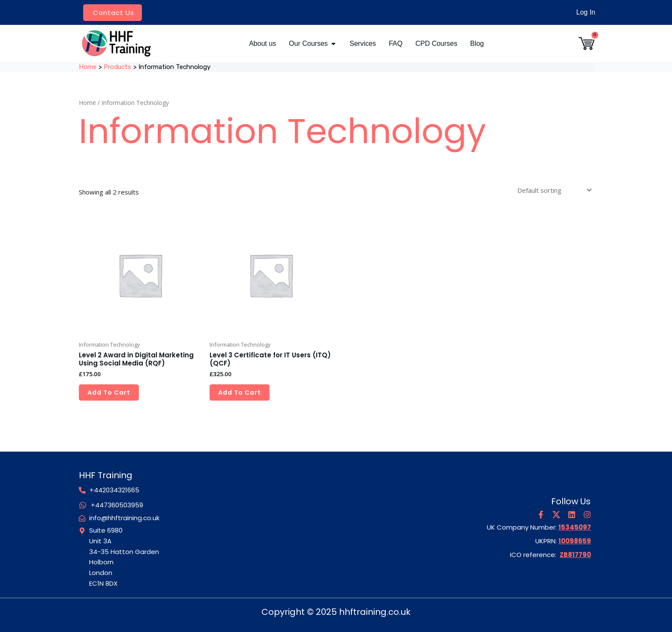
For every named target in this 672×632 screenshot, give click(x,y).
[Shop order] (553, 190)
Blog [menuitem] (477, 43)
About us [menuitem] (262, 43)
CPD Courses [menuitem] (436, 43)
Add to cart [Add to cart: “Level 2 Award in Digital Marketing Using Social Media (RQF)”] (109, 392)
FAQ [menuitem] (396, 43)
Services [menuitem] (363, 43)
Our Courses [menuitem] (308, 43)
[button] (333, 44)
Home (87, 103)
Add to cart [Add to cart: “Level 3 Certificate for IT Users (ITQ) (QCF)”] (240, 392)
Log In (586, 12)
